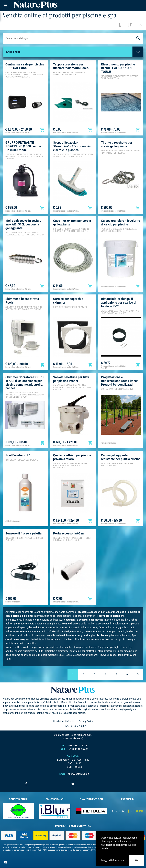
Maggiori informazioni (113, 860)
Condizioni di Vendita (64, 721)
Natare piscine (36, 5)
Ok (137, 860)
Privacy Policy (86, 721)
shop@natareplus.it (78, 774)
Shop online (13, 52)
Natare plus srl (73, 690)
